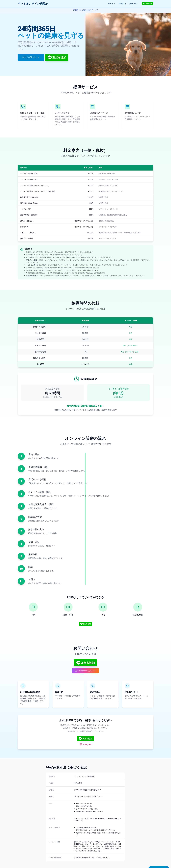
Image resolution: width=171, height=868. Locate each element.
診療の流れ (134, 4)
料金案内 (122, 4)
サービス (112, 4)
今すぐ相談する (31, 57)
